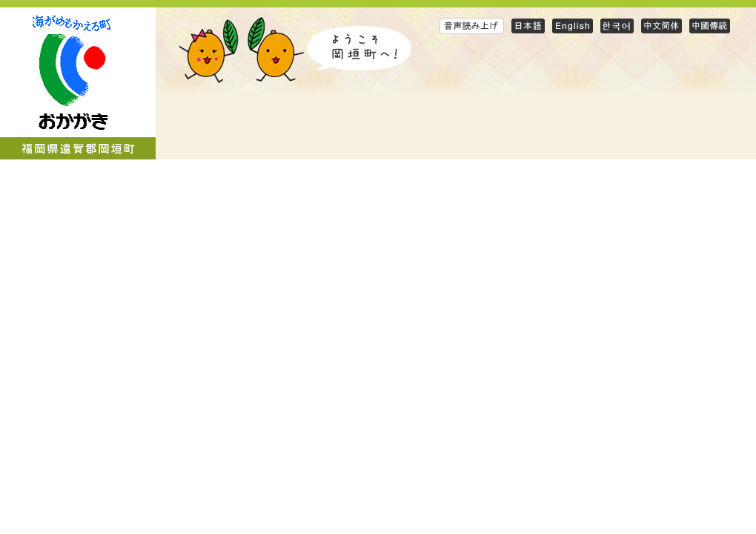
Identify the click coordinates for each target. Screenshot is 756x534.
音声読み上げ (472, 26)
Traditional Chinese (710, 26)
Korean (617, 26)
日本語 (528, 26)
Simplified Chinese (661, 26)
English (573, 26)
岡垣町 (78, 83)
